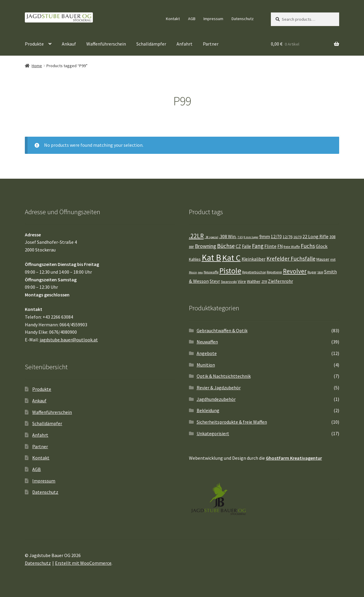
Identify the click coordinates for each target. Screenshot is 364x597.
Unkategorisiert (213, 433)
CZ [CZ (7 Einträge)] (238, 246)
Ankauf (69, 44)
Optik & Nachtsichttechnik (224, 376)
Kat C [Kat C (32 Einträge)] (231, 258)
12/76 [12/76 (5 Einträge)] (288, 237)
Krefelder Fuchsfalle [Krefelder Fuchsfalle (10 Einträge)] (291, 259)
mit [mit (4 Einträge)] (333, 259)
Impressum (213, 19)
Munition (206, 365)
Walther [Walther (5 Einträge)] (254, 281)
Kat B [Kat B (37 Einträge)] (211, 258)
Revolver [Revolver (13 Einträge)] (295, 271)
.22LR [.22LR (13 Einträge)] (196, 236)
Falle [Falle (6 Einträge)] (246, 246)
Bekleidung (208, 410)
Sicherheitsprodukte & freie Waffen (232, 422)
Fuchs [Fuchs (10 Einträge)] (308, 246)
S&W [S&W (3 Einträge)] (320, 272)
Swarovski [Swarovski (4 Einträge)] (229, 281)
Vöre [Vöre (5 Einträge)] (242, 281)
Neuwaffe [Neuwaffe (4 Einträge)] (211, 272)
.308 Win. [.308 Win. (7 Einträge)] (228, 236)
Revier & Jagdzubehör (219, 388)
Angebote (207, 353)
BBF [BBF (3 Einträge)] (191, 247)
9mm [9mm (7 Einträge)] (265, 236)
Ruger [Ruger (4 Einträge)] (312, 272)
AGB (192, 19)
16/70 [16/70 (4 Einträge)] (297, 237)
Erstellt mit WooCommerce (83, 563)
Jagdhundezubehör (216, 399)
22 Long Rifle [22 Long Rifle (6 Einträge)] (316, 237)
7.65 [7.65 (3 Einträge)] (240, 237)
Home (37, 66)
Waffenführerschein (106, 44)
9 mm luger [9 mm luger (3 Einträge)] (251, 237)
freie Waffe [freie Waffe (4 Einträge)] (292, 247)
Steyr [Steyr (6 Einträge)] (215, 281)
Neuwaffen (207, 342)
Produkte (34, 44)
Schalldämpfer (151, 44)
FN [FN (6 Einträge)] (280, 246)
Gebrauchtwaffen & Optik (222, 330)
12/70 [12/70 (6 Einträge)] (276, 237)
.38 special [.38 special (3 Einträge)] (211, 237)
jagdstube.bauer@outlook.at (69, 340)
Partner (211, 44)
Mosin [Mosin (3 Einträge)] (193, 272)
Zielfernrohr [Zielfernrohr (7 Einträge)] (280, 281)
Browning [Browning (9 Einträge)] (206, 246)
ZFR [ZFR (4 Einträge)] (264, 281)
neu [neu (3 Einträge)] (200, 272)
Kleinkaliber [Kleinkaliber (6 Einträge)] (254, 259)
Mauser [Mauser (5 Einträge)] (323, 259)
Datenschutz (243, 19)
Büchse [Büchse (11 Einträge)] (226, 246)
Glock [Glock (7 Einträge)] (322, 246)
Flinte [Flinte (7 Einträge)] (270, 246)
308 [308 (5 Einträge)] (333, 237)
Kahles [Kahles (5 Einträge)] (195, 259)
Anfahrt (185, 44)
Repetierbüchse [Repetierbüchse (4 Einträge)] (254, 272)
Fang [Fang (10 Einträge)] (258, 246)
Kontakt (173, 19)
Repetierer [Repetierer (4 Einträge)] (274, 272)
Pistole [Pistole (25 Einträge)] (230, 271)
